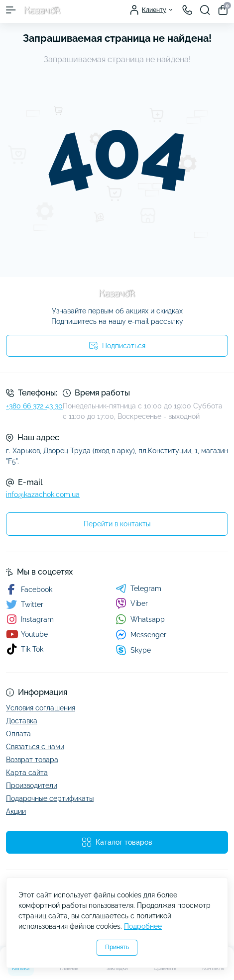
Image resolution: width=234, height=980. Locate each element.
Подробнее (143, 926)
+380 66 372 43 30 (34, 406)
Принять (117, 947)
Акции (16, 811)
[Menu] (11, 10)
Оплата (18, 734)
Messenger (141, 635)
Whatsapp (140, 619)
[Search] (205, 10)
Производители (32, 785)
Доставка (22, 721)
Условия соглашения (41, 708)
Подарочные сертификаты (50, 798)
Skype (133, 650)
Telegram (138, 588)
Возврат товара (32, 760)
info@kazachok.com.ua (43, 494)
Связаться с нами (35, 747)
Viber (132, 603)
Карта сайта (27, 773)
